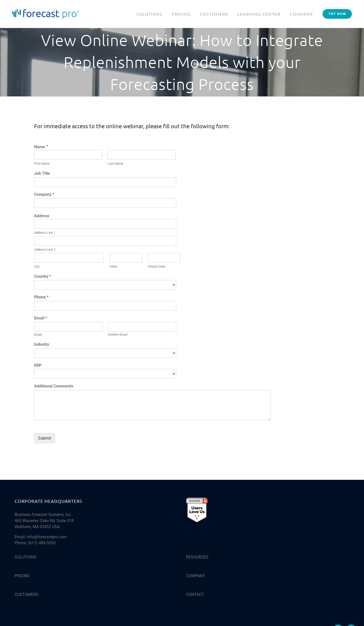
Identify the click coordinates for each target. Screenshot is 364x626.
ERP (38, 365)
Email (41, 318)
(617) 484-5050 (42, 543)
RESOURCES (197, 557)
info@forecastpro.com (47, 537)
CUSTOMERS (27, 595)
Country (43, 276)
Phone (41, 297)
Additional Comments (54, 386)
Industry (42, 344)
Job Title (42, 173)
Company (44, 194)
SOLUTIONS (26, 557)
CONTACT (195, 595)
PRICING (22, 576)
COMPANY (196, 576)
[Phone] (105, 306)
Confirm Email (118, 334)
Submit (45, 438)
